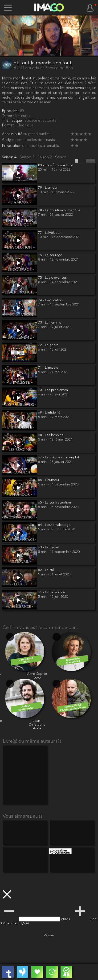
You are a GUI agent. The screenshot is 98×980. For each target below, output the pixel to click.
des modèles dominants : (36, 140)
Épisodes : (11, 111)
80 (22, 111)
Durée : (8, 116)
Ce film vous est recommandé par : (41, 628)
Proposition (12, 146)
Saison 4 (10, 157)
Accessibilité (13, 134)
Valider (49, 935)
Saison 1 (63, 157)
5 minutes (22, 116)
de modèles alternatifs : (41, 146)
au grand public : (37, 134)
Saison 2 (45, 157)
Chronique (25, 125)
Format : (9, 125)
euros (66, 919)
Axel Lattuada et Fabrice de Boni (44, 68)
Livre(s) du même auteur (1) (32, 742)
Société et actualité (41, 121)
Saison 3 (28, 157)
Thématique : (13, 121)
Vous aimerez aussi (23, 816)
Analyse (9, 140)
